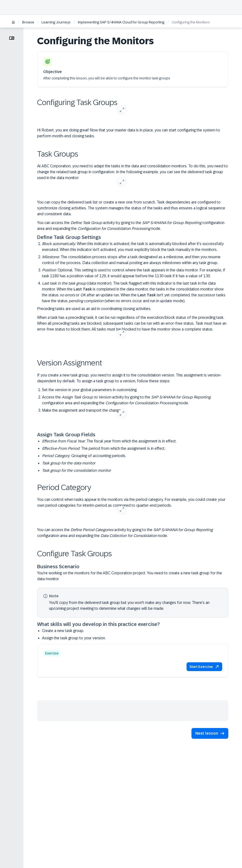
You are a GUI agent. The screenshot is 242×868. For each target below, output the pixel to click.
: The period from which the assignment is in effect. (104, 448)
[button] (204, 667)
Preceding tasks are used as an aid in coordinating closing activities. (94, 309)
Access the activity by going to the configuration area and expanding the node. (126, 400)
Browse (28, 22)
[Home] (13, 23)
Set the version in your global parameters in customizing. (90, 390)
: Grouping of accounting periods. (84, 456)
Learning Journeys (56, 22)
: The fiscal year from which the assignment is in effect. (109, 441)
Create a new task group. (63, 631)
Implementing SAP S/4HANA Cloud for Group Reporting (121, 22)
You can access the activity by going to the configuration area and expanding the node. (131, 226)
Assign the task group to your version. (74, 638)
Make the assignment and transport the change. (82, 410)
